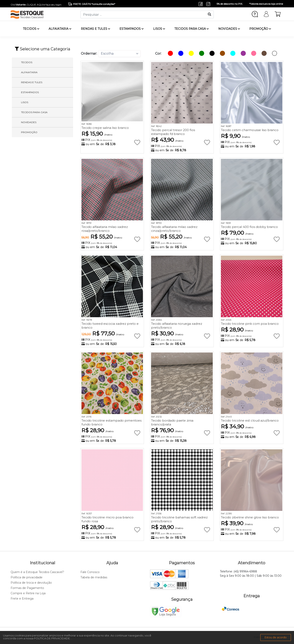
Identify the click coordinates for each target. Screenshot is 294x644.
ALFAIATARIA (60, 29)
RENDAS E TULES (96, 29)
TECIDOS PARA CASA (192, 29)
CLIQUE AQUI (35, 5)
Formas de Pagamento (27, 588)
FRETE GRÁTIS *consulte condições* (92, 4)
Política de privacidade (27, 577)
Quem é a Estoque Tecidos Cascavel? (37, 572)
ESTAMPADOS (132, 29)
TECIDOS (31, 29)
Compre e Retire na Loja (28, 593)
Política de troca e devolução (31, 583)
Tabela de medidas (94, 577)
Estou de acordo (276, 637)
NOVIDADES (229, 29)
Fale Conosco (90, 572)
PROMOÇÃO (260, 29)
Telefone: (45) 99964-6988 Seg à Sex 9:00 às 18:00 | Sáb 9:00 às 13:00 (251, 574)
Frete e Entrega (22, 599)
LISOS (159, 29)
